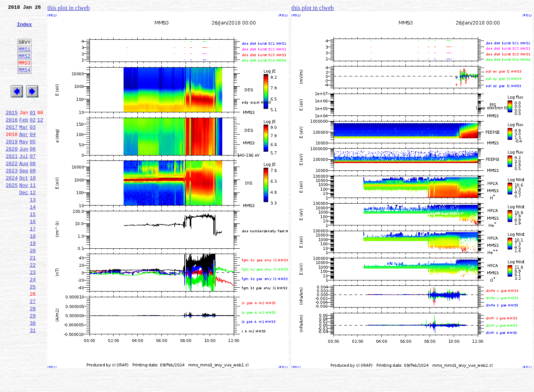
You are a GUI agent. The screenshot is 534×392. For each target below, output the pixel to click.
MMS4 (24, 82)
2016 (12, 139)
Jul (24, 181)
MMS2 (24, 66)
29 (33, 366)
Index (24, 29)
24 (33, 324)
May (24, 164)
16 (33, 257)
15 (33, 248)
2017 (12, 147)
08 (33, 190)
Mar (24, 147)
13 (33, 232)
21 (33, 299)
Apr (24, 156)
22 (33, 307)
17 (33, 265)
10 (33, 206)
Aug (24, 190)
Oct (24, 206)
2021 (12, 181)
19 (33, 282)
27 (33, 349)
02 (33, 139)
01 (33, 131)
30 (33, 374)
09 (33, 198)
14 (33, 240)
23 (33, 316)
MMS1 (24, 58)
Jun (24, 173)
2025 (12, 215)
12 (40, 139)
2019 (12, 164)
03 (33, 147)
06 (33, 173)
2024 (12, 206)
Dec (24, 223)
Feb (24, 139)
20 (33, 290)
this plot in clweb (69, 8)
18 (33, 274)
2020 (12, 173)
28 (33, 358)
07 (33, 181)
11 (33, 215)
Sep (24, 198)
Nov (24, 215)
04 (33, 156)
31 (33, 383)
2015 (12, 131)
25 (33, 332)
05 (33, 164)
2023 (12, 198)
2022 (12, 190)
